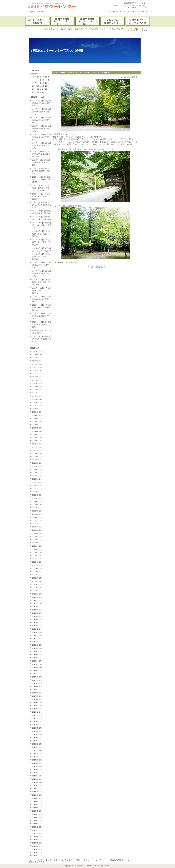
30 (41, 92)
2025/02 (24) (37, 399)
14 (35, 86)
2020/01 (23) (37, 594)
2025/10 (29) (37, 374)
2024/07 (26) (37, 422)
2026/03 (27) (37, 358)
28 (35, 92)
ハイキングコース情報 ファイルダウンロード (107, 29)
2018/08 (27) (37, 648)
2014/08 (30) (37, 801)
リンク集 (144, 11)
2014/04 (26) (37, 814)
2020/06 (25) (37, 578)
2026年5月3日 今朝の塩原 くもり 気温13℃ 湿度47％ (42, 205)
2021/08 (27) (37, 533)
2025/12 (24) (37, 367)
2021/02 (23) (37, 552)
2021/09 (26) (37, 530)
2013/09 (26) (37, 836)
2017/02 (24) (37, 706)
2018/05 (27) (37, 658)
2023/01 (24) (37, 479)
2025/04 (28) (37, 393)
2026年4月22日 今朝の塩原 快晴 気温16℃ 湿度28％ (42, 291)
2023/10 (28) (37, 450)
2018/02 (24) (37, 667)
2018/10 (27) (37, 642)
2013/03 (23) (37, 856)
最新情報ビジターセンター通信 (58, 29)
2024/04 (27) (37, 431)
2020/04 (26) (37, 584)
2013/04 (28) (37, 852)
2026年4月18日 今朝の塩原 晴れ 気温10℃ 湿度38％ (42, 316)
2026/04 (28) (37, 355)
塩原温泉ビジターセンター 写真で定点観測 (56, 51)
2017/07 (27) (37, 690)
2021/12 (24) (37, 521)
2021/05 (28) (37, 543)
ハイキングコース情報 (71, 860)
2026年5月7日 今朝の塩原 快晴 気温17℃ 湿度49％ (41, 171)
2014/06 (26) (37, 808)
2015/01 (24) (37, 785)
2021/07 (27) (37, 536)
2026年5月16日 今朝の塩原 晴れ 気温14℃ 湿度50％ (42, 103)
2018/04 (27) (37, 661)
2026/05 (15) (37, 351)
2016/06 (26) (37, 731)
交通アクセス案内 (37, 862)
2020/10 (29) (37, 565)
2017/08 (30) (37, 687)
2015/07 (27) (37, 766)
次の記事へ (102, 267)
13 (33, 86)
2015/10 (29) (37, 757)
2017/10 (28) (37, 680)
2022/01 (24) (37, 517)
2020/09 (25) (37, 568)
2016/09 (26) (37, 722)
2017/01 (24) (37, 709)
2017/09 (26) (37, 683)
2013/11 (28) (37, 830)
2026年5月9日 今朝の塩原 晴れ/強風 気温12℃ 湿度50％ (41, 154)
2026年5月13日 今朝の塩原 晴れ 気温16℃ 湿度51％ (42, 128)
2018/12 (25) (37, 635)
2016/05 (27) (37, 734)
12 (49, 83)
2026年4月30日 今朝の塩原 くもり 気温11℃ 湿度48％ (42, 225)
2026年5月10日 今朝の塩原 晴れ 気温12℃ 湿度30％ (42, 146)
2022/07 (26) (37, 498)
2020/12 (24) (37, 559)
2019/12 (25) (37, 597)
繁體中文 (42, 11)
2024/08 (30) (37, 418)
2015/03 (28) (37, 779)
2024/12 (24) (37, 406)
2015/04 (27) (37, 776)
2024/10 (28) (37, 412)
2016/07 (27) (37, 728)
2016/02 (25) (37, 744)
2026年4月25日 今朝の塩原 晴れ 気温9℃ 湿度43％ (42, 265)
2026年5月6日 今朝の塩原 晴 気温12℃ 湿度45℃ (41, 179)
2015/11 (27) (37, 754)
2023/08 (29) (37, 457)
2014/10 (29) (37, 795)
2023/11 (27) (37, 447)
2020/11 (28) (37, 562)
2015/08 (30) (37, 763)
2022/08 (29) (37, 495)
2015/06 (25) (37, 769)
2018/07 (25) (37, 651)
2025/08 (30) (37, 380)
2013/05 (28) (37, 849)
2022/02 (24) (37, 514)
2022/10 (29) (37, 489)
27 (33, 92)
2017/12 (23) (37, 674)
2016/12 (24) (37, 712)
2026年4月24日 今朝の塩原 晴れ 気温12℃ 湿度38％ (42, 274)
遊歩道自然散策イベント (121, 860)
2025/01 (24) (37, 402)
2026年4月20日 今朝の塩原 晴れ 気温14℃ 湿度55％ (42, 299)
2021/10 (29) (37, 527)
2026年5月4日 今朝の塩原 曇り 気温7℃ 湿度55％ (42, 196)
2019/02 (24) (37, 629)
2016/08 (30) (37, 725)
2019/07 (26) (37, 613)
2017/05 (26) (37, 696)
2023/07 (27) (37, 460)
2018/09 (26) (37, 645)
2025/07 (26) (37, 383)
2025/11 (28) (37, 370)
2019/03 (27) (37, 626)
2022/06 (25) (37, 501)
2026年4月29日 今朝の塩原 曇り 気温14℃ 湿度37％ (42, 234)
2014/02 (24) (37, 820)
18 (46, 86)
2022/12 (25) (37, 482)
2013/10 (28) (37, 833)
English (32, 11)
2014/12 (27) (37, 789)
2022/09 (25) (37, 492)
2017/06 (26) (37, 693)
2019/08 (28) (37, 610)
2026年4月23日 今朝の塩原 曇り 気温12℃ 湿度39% (42, 282)
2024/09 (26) (37, 415)
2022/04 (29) (37, 508)
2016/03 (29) (37, 741)
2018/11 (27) (37, 639)
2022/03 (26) (37, 511)
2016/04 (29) (37, 738)
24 (43, 89)
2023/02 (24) (37, 476)
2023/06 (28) (37, 463)
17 (43, 86)
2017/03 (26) (37, 702)
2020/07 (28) (37, 575)
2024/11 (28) (37, 409)
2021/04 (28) (37, 546)
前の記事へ (91, 267)
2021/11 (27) (37, 524)
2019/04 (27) (37, 623)
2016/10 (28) (37, 718)
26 (49, 89)
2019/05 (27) (37, 619)
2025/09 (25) (37, 377)
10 (43, 83)
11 (46, 83)
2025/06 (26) (37, 386)
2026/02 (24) (37, 361)
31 (43, 92)
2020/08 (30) (37, 572)
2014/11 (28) (37, 792)
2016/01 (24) (37, 747)
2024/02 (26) (37, 438)
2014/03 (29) (37, 817)
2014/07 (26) (37, 805)
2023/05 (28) (37, 466)
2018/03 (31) (37, 664)
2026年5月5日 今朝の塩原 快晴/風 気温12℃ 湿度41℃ (41, 188)
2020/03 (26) (37, 588)
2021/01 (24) (37, 556)
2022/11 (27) (37, 485)
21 (35, 89)
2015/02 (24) (37, 782)
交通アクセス (131, 11)
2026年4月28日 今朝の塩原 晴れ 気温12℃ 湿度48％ (42, 242)
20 (33, 89)
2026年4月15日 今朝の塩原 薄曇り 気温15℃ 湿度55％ (42, 339)
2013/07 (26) (37, 843)
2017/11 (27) (37, 677)
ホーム (144, 29)
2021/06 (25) (37, 540)
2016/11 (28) (37, 715)
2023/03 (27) (37, 473)
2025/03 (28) (37, 396)
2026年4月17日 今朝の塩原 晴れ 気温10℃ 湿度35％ (42, 324)
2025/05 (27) (37, 390)
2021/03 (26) (37, 549)
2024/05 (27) (37, 428)
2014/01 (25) (37, 824)
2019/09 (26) (37, 607)
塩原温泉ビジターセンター (136, 3)
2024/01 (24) (37, 441)
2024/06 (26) (37, 425)
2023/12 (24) (37, 444)
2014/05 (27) (37, 811)
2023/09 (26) (37, 453)
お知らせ (79, 29)
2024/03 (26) (37, 434)
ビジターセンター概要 (138, 31)
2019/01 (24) (37, 632)
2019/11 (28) (37, 600)
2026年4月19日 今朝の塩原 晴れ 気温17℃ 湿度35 (42, 307)
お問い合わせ (116, 11)
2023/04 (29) (37, 469)
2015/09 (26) (37, 760)
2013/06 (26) (37, 846)
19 (49, 86)
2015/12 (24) (37, 750)
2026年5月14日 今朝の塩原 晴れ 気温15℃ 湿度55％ (42, 120)
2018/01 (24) (37, 671)
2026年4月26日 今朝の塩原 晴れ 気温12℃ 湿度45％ (42, 257)
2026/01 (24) (37, 364)
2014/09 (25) (37, 798)
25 (46, 89)
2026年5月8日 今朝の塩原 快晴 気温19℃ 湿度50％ (41, 162)
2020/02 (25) (37, 591)
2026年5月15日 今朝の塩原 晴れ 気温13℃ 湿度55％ (42, 112)
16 (41, 86)
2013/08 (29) (37, 840)
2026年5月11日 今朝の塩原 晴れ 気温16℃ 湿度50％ (42, 137)
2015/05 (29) (37, 773)
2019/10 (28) (37, 604)
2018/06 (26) (37, 655)
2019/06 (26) (37, 616)
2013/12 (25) (37, 827)
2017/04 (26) (37, 699)
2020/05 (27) (37, 581)
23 (41, 89)
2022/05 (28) (37, 505)
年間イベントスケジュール (95, 860)
